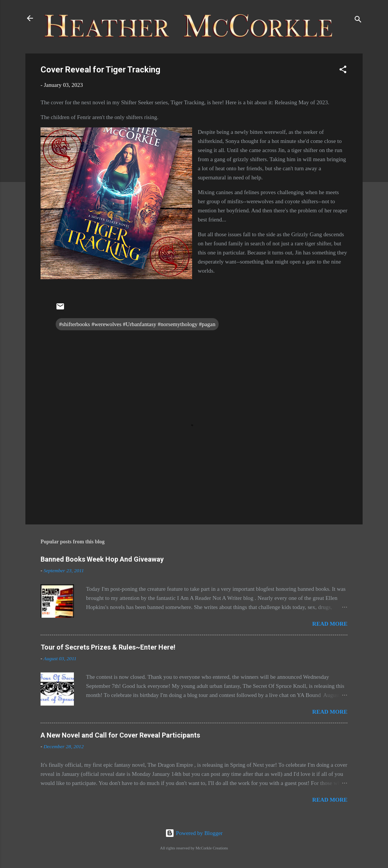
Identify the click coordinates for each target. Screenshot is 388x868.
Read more (330, 624)
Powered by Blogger (194, 833)
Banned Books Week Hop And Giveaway (102, 559)
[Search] (358, 21)
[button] (343, 71)
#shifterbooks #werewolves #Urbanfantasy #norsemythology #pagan (137, 324)
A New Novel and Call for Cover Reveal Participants (120, 735)
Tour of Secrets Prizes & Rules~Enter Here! (108, 647)
